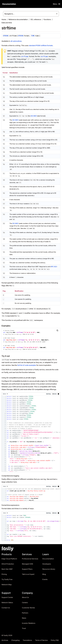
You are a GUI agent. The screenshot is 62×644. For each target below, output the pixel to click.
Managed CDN (27, 564)
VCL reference (36, 19)
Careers (25, 603)
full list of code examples (27, 365)
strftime (25, 56)
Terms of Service (41, 640)
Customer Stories (28, 608)
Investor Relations (29, 623)
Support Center (7, 597)
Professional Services (30, 559)
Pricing (4, 574)
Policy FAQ (55, 640)
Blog (44, 574)
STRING (6, 36)
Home (4, 19)
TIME (33, 36)
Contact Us (6, 608)
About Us (25, 597)
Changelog (15, 640)
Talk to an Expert (28, 574)
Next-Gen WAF (7, 569)
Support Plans (27, 569)
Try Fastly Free (7, 579)
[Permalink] (1, 356)
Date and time (7, 23)
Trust (24, 628)
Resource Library (49, 569)
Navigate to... (9, 14)
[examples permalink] (1, 326)
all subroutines (16, 41)
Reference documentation (18, 19)
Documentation (48, 559)
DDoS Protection (8, 564)
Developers (47, 564)
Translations (27, 640)
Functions (47, 19)
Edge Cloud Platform (9, 559)
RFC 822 (54, 267)
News (24, 618)
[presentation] (31, 432)
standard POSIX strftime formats (41, 45)
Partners (25, 613)
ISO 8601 (34, 116)
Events (45, 579)
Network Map (7, 585)
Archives (5, 640)
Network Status (7, 603)
